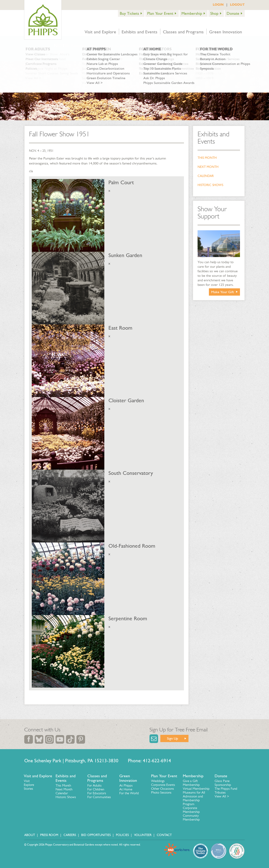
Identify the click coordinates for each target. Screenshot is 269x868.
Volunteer (143, 835)
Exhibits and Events (139, 32)
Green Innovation (226, 32)
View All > (222, 796)
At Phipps (126, 785)
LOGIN (218, 5)
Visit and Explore (100, 32)
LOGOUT (237, 5)
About (30, 835)
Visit (27, 781)
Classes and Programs (183, 32)
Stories (28, 789)
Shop (214, 13)
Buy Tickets (129, 13)
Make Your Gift (223, 292)
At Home (126, 789)
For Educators (97, 793)
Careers (70, 835)
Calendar (206, 176)
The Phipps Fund (226, 789)
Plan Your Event (160, 13)
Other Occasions (163, 789)
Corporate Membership (191, 810)
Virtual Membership (196, 789)
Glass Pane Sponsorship (223, 783)
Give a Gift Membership (191, 783)
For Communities (99, 797)
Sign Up (172, 738)
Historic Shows (210, 185)
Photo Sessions (161, 792)
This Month (207, 158)
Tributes (220, 792)
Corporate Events (163, 785)
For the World (129, 793)
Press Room (49, 835)
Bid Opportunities (96, 835)
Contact (164, 835)
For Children (96, 789)
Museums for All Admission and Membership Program (194, 798)
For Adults (94, 785)
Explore (29, 785)
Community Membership (191, 818)
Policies (122, 835)
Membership (192, 13)
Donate (233, 13)
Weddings (158, 781)
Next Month (208, 167)
